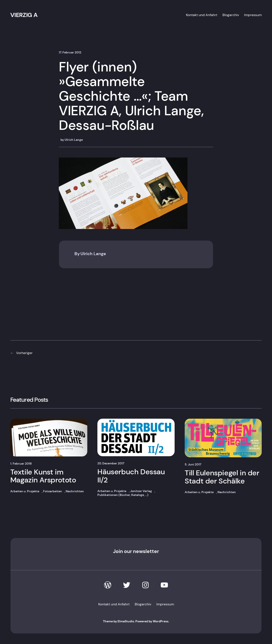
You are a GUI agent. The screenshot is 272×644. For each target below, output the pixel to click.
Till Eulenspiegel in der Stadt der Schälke (222, 477)
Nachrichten (75, 491)
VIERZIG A (24, 15)
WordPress (161, 621)
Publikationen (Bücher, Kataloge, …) (123, 495)
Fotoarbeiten (53, 491)
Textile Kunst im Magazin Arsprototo (43, 476)
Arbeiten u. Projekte (25, 491)
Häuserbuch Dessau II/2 (131, 476)
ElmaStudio (126, 621)
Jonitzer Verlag (141, 491)
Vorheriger (24, 353)
